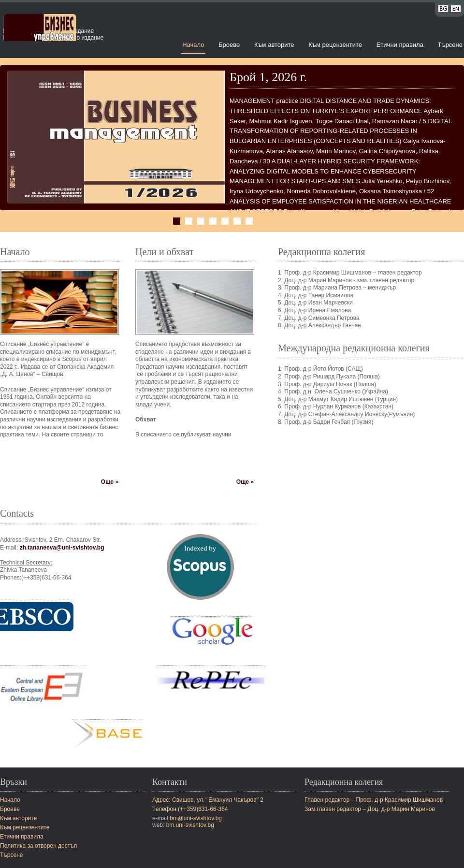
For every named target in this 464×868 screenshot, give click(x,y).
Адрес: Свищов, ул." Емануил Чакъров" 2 (208, 800)
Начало (193, 45)
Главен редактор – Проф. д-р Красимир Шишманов (374, 800)
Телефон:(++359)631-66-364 (190, 809)
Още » (110, 482)
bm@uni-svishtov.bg (196, 818)
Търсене (450, 45)
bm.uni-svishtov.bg (190, 825)
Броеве (229, 45)
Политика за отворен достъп (38, 846)
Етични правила (400, 45)
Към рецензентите (335, 45)
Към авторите (274, 45)
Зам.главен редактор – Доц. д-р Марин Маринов (370, 809)
